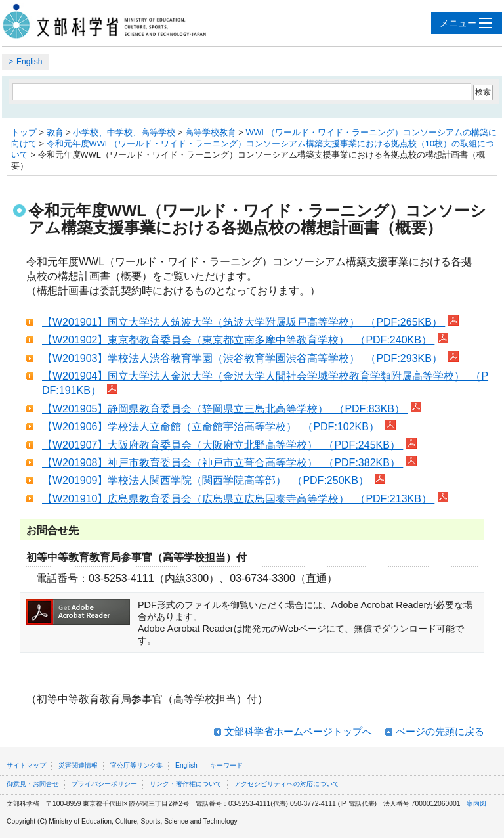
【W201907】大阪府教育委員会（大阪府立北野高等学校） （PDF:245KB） (222, 445)
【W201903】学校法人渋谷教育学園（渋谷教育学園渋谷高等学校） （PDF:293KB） (243, 358)
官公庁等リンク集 (136, 765)
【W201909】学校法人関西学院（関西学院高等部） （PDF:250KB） (207, 480)
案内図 (476, 804)
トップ (24, 132)
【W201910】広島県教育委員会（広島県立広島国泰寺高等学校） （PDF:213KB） (238, 499)
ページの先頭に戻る (440, 731)
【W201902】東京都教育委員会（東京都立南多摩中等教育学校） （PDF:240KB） (238, 340)
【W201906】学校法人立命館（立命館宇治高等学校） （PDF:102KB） (212, 427)
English (29, 62)
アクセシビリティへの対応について (287, 784)
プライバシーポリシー (104, 784)
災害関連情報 (78, 765)
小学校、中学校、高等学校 (124, 132)
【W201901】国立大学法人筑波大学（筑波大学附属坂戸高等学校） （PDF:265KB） (243, 322)
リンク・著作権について (186, 784)
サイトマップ (26, 765)
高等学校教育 (211, 132)
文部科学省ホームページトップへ (298, 731)
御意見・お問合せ (33, 784)
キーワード (226, 765)
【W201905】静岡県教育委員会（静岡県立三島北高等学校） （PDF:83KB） (225, 409)
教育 (55, 132)
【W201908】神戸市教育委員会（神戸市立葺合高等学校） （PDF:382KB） (222, 463)
